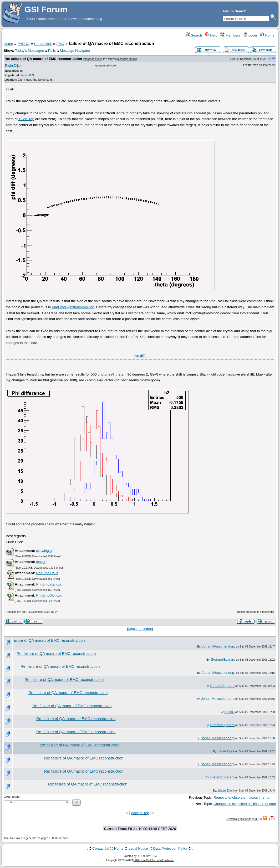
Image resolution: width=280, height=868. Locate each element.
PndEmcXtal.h (47, 573)
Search (194, 35)
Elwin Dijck (13, 66)
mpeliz (230, 712)
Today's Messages (29, 51)
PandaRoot (43, 44)
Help (211, 35)
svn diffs (140, 356)
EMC (60, 44)
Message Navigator (75, 51)
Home (267, 35)
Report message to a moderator (256, 612)
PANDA (24, 44)
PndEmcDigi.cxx (49, 595)
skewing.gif (45, 551)
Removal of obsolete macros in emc (241, 797)
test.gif (41, 562)
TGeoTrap (26, 119)
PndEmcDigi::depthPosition (73, 307)
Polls (52, 51)
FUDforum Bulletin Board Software (154, 860)
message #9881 (127, 59)
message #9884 (93, 59)
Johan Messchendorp (218, 646)
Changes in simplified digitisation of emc (245, 804)
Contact (98, 848)
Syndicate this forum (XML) (243, 819)
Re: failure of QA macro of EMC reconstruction (43, 59)
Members (230, 35)
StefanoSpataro (223, 659)
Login (250, 35)
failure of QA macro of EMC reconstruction (49, 640)
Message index (140, 629)
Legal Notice (138, 848)
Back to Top (140, 813)
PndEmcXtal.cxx (49, 584)
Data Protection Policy (170, 848)
